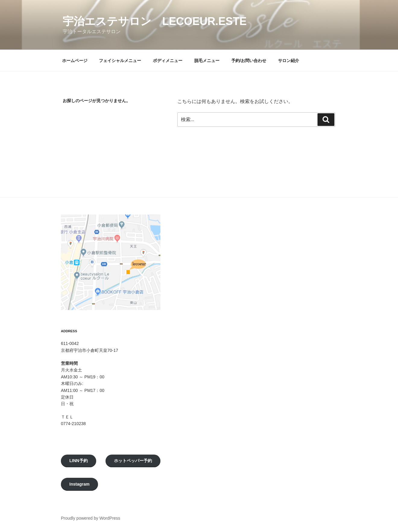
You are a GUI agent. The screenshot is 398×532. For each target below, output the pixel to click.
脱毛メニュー (207, 61)
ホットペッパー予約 (133, 461)
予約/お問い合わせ (249, 61)
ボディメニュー (168, 61)
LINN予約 (79, 461)
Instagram (79, 484)
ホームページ (75, 61)
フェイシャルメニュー (120, 61)
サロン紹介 (289, 61)
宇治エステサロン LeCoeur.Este (155, 21)
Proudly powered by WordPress (91, 518)
